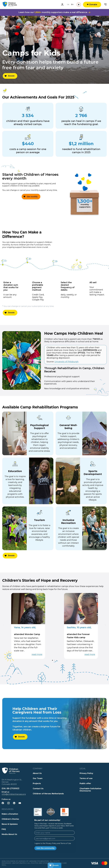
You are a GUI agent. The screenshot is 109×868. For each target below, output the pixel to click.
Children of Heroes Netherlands (48, 794)
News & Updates (10, 824)
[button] (4, 625)
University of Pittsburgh (66, 362)
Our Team (38, 778)
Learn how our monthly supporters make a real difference (54, 12)
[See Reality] (71, 5)
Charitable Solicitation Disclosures (90, 790)
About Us (37, 773)
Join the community (45, 848)
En (58, 4)
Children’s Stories (10, 819)
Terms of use (86, 778)
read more (37, 654)
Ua (54, 4)
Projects (37, 783)
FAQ (4, 829)
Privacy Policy (86, 773)
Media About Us (9, 834)
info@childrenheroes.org (14, 794)
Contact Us (38, 789)
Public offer (85, 783)
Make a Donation (10, 814)
